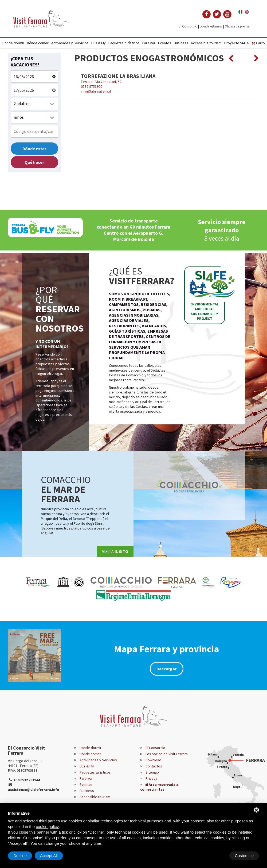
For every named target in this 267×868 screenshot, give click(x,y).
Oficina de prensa (237, 26)
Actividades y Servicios (70, 43)
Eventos (165, 43)
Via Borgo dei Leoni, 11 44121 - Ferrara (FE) (26, 763)
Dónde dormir (13, 43)
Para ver (149, 43)
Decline (216, 856)
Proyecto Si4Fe (237, 43)
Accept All (245, 856)
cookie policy (47, 827)
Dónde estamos (211, 26)
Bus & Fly (99, 43)
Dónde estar (34, 149)
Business (181, 43)
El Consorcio (188, 26)
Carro (258, 43)
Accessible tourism (206, 43)
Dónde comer (38, 43)
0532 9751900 (92, 86)
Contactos (154, 766)
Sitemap (152, 772)
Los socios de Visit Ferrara (167, 754)
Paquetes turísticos (124, 43)
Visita (115, 551)
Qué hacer (34, 162)
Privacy (151, 778)
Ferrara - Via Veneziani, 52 (101, 82)
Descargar (166, 669)
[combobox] (34, 104)
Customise (23, 856)
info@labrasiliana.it (96, 91)
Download (153, 760)
